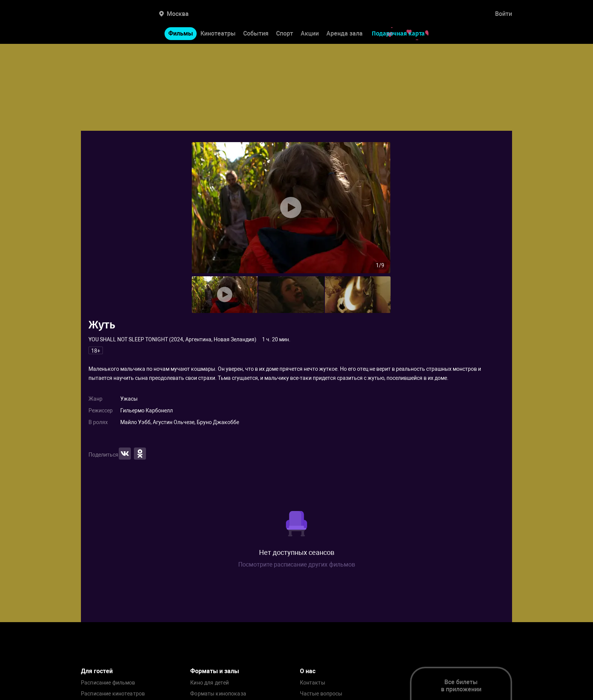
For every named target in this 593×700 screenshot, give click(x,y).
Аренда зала (345, 33)
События (256, 33)
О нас (308, 671)
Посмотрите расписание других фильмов (297, 564)
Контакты (313, 683)
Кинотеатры (218, 33)
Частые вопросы (321, 694)
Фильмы (181, 33)
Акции (310, 33)
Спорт (285, 33)
